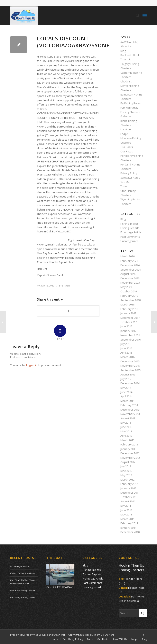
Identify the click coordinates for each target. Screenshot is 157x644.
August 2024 (128, 274)
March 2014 (127, 401)
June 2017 (126, 326)
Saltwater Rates (130, 178)
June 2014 (126, 392)
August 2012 (128, 462)
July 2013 (126, 423)
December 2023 (130, 278)
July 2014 (126, 388)
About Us (126, 46)
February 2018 (129, 309)
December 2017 (130, 318)
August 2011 (128, 501)
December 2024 (130, 265)
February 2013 (129, 444)
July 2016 (126, 344)
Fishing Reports (130, 228)
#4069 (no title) (129, 42)
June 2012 (126, 471)
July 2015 (126, 379)
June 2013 (126, 427)
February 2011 (129, 523)
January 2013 (128, 449)
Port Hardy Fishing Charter (23, 597)
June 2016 (126, 348)
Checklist (126, 81)
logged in (32, 365)
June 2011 (126, 510)
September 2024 (131, 270)
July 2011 (126, 506)
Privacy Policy (129, 173)
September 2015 (131, 370)
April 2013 (126, 436)
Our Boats (127, 147)
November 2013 (130, 414)
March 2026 (127, 256)
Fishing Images (130, 224)
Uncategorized (130, 241)
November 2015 (130, 366)
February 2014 (129, 405)
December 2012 (130, 453)
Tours (124, 186)
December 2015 (130, 361)
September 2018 (131, 300)
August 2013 (128, 418)
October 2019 (129, 291)
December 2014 (130, 383)
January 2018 (128, 313)
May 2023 (126, 287)
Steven (66, 286)
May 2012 (126, 475)
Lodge (124, 134)
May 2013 (126, 431)
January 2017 (128, 331)
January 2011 (128, 528)
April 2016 (126, 353)
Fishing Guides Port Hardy (23, 573)
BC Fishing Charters (20, 566)
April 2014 (126, 396)
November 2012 (130, 458)
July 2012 (126, 466)
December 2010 (130, 532)
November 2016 (130, 335)
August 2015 (128, 374)
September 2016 (131, 340)
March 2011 (127, 519)
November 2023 (130, 283)
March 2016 (127, 357)
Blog (123, 51)
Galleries (126, 116)
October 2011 (129, 497)
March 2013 (127, 440)
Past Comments (130, 237)
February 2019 (129, 296)
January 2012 (128, 488)
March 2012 (127, 480)
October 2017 (129, 322)
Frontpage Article (131, 232)
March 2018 (127, 304)
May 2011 (126, 514)
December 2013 (130, 410)
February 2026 (129, 261)
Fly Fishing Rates (131, 103)
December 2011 (130, 493)
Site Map (126, 182)
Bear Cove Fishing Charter (23, 590)
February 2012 (129, 484)
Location (126, 129)
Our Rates (127, 151)
